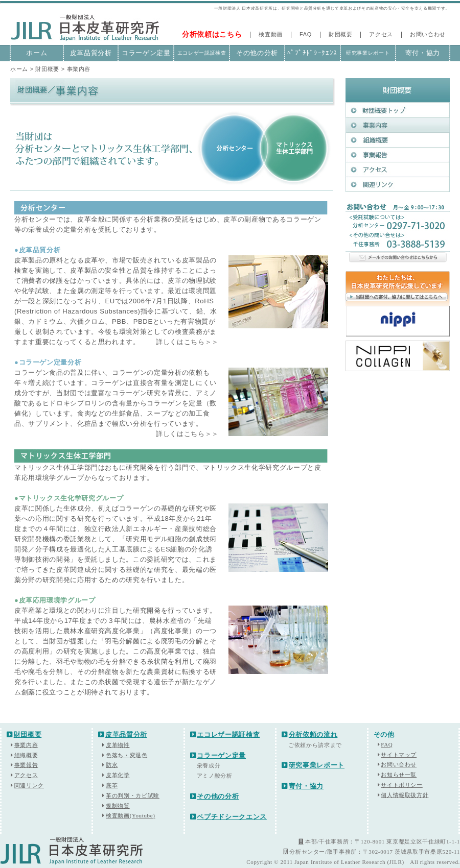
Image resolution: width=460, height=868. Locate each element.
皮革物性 (116, 745)
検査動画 (271, 34)
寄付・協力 (423, 53)
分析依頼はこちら (212, 34)
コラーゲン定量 (146, 53)
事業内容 (26, 745)
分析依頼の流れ (309, 734)
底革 (112, 785)
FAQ (306, 34)
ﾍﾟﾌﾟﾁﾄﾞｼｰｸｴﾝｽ (312, 53)
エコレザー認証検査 (202, 53)
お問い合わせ (428, 34)
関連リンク (29, 785)
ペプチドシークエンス (228, 817)
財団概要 (341, 34)
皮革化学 (118, 775)
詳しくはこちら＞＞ (187, 342)
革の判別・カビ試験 (133, 795)
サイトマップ (399, 755)
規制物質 (118, 806)
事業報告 (26, 765)
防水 (112, 765)
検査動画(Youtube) (131, 815)
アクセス (381, 34)
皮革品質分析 (91, 53)
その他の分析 (257, 53)
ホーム (37, 53)
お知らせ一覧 (399, 775)
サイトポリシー (402, 785)
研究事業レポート (368, 53)
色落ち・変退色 (127, 755)
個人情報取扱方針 (405, 795)
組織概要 (26, 755)
